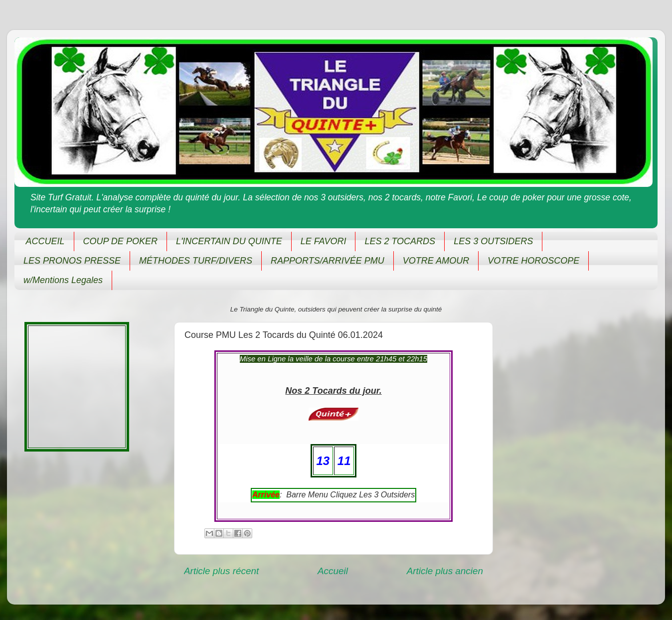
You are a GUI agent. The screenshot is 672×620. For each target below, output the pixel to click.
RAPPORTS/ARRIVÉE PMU (328, 261)
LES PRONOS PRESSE (72, 261)
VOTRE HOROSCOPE (533, 261)
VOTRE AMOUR (436, 261)
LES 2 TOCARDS (400, 241)
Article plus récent (221, 571)
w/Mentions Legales (63, 280)
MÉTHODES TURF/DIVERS (196, 261)
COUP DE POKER (120, 241)
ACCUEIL (45, 241)
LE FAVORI (324, 241)
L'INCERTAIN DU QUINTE (229, 241)
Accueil (333, 571)
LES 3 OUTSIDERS (493, 241)
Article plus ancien (445, 571)
